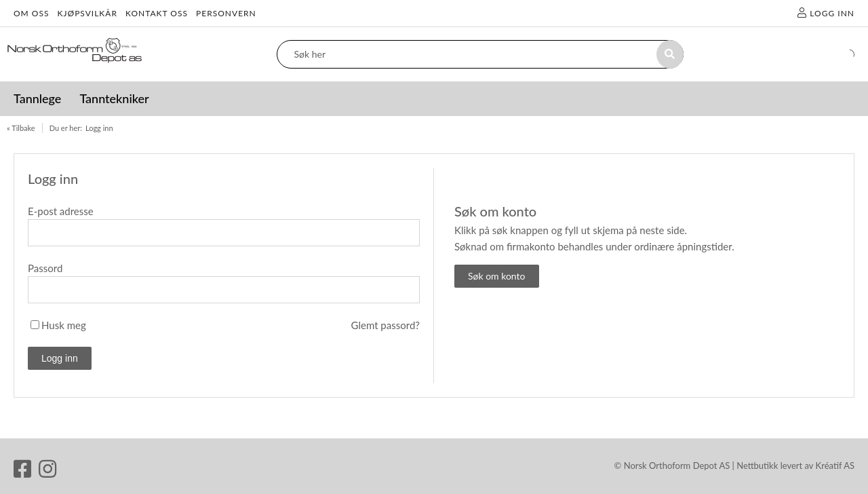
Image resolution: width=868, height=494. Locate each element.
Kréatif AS (835, 465)
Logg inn (99, 128)
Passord (45, 268)
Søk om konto (497, 276)
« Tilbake (21, 128)
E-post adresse (61, 211)
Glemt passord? (386, 325)
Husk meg (64, 325)
